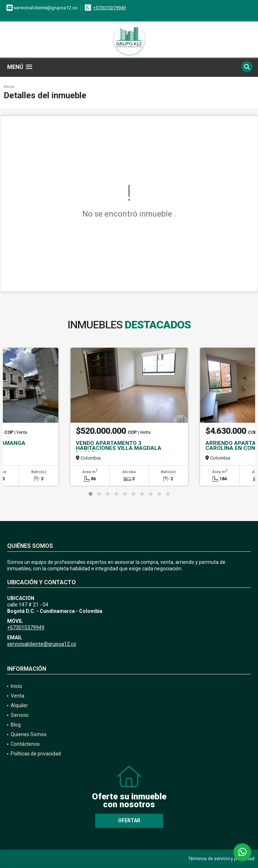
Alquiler (19, 705)
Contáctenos (25, 744)
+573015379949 (109, 8)
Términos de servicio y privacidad (221, 859)
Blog (16, 725)
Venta (18, 696)
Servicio (20, 715)
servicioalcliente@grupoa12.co (42, 644)
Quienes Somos (29, 734)
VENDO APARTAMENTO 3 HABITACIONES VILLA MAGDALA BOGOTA (119, 448)
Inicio (9, 87)
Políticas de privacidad (36, 754)
